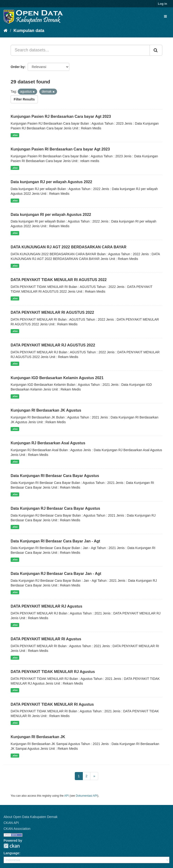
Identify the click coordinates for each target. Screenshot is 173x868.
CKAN (12, 846)
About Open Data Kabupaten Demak (31, 817)
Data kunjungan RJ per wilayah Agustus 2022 (51, 182)
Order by (18, 67)
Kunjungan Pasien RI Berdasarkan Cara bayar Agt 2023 (60, 149)
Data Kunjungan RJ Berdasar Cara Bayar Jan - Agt (56, 574)
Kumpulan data (29, 31)
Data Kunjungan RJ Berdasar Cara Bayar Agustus (55, 508)
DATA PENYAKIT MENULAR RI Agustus (46, 639)
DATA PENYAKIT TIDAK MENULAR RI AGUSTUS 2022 (59, 280)
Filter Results (24, 99)
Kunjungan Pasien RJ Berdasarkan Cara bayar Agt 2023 (61, 116)
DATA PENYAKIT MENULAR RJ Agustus (47, 606)
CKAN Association (17, 829)
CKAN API (11, 823)
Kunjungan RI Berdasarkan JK (38, 737)
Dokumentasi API (86, 796)
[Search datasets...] (80, 50)
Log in (162, 4)
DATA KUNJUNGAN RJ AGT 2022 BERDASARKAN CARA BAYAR (69, 247)
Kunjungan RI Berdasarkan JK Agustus (46, 410)
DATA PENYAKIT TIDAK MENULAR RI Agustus (52, 704)
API (66, 796)
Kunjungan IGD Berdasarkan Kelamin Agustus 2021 (57, 378)
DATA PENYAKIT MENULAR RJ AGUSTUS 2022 (53, 345)
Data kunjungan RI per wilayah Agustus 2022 (51, 215)
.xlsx (15, 135)
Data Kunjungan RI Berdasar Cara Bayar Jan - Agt (55, 541)
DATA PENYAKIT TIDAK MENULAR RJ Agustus (53, 672)
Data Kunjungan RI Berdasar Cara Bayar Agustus (55, 476)
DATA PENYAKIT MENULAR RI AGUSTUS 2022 (52, 312)
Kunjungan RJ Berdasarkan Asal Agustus (48, 443)
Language (11, 853)
